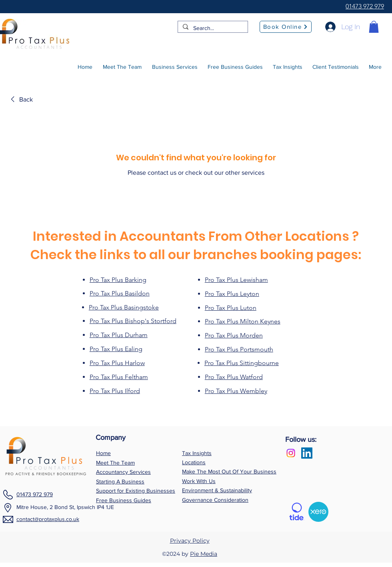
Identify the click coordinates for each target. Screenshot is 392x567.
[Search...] (212, 28)
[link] (20, 100)
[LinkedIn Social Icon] (307, 453)
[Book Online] (286, 27)
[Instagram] (291, 453)
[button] (374, 27)
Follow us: (301, 439)
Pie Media (204, 554)
